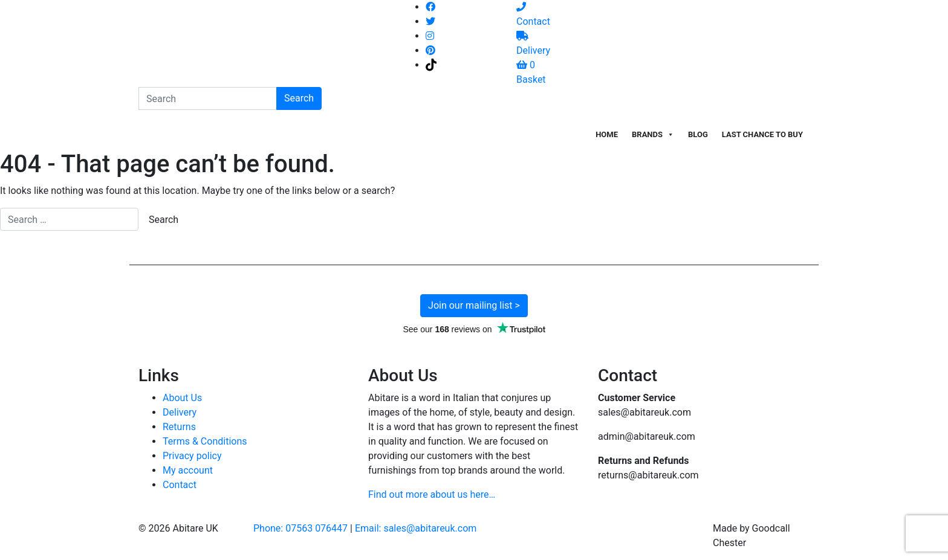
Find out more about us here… (432, 494)
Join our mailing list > (474, 305)
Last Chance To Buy (762, 134)
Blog (698, 134)
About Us (182, 398)
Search (299, 98)
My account (188, 470)
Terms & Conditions (205, 441)
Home (607, 134)
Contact (180, 485)
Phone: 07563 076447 (300, 528)
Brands (653, 134)
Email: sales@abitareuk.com (416, 528)
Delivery (180, 412)
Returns (179, 427)
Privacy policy (192, 456)
